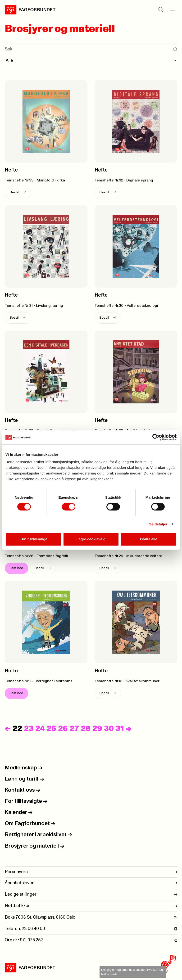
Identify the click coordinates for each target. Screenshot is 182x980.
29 (97, 729)
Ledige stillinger (91, 895)
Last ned (16, 568)
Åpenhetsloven (91, 883)
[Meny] (173, 9)
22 (17, 729)
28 (86, 729)
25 (51, 729)
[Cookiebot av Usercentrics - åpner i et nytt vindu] (156, 437)
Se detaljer (158, 524)
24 (40, 729)
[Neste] (129, 729)
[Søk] (161, 9)
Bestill (18, 193)
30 (109, 729)
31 (120, 729)
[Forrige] (8, 729)
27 (74, 729)
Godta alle (149, 539)
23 (29, 729)
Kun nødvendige (33, 539)
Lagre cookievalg (91, 539)
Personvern (91, 872)
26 (63, 729)
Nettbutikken (91, 906)
